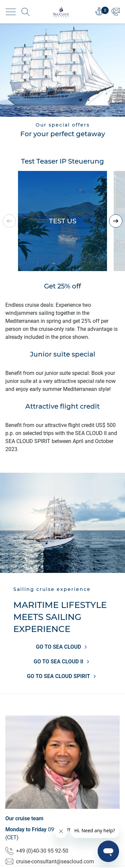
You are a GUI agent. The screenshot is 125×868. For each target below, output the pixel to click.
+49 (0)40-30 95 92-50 (37, 851)
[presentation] (116, 221)
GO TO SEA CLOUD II (62, 662)
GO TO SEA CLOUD (63, 647)
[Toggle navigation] (11, 12)
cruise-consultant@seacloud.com (50, 862)
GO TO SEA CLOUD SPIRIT (62, 676)
